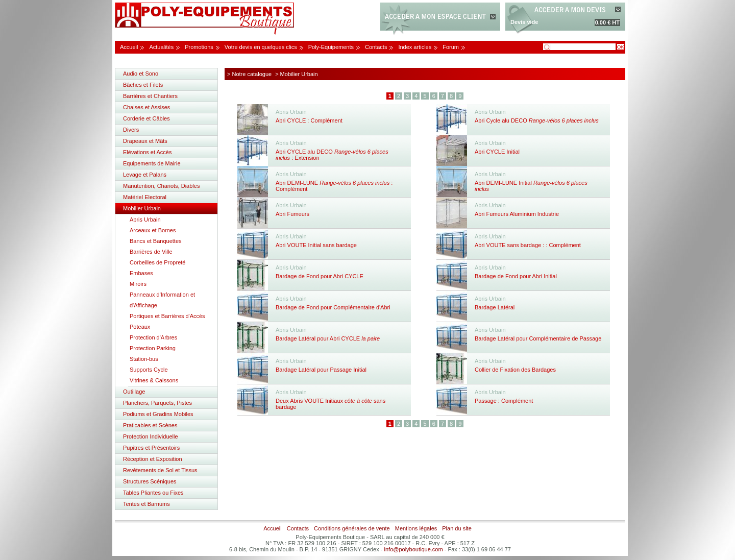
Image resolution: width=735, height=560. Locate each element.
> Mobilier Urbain (296, 74)
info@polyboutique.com (414, 549)
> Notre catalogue (249, 74)
